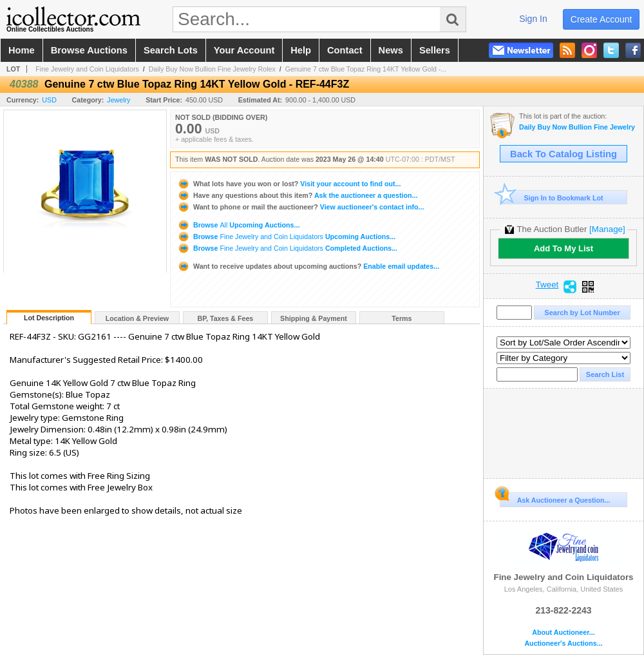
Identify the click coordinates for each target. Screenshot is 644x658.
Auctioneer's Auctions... (563, 643)
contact (345, 50)
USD (49, 100)
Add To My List (563, 248)
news (391, 50)
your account (244, 50)
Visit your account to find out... (289, 184)
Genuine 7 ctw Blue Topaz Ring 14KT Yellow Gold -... (366, 69)
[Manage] (607, 229)
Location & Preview (137, 318)
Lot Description (49, 318)
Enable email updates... (308, 266)
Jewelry (118, 100)
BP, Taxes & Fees (226, 318)
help (301, 50)
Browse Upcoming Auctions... (238, 225)
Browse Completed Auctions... (287, 248)
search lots (171, 50)
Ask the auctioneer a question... (297, 195)
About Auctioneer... (563, 633)
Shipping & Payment (314, 318)
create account (601, 19)
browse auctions (89, 50)
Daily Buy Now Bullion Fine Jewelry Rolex (212, 69)
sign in (533, 19)
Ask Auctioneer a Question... (555, 498)
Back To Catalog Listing (563, 154)
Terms (402, 318)
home (22, 50)
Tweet (547, 285)
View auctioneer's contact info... (300, 207)
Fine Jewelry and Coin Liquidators (87, 69)
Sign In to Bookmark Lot (552, 198)
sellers (435, 50)
